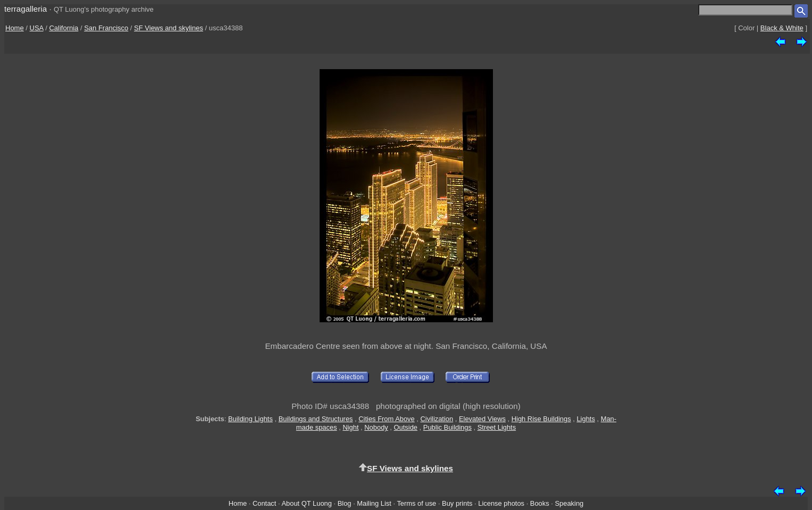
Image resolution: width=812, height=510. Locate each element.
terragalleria (26, 9)
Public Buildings (447, 427)
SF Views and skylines (169, 28)
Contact (264, 503)
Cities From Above (386, 419)
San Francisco (106, 28)
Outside (406, 427)
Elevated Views (482, 419)
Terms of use (416, 503)
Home (15, 28)
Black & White (782, 28)
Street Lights (497, 427)
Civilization (437, 419)
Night (350, 427)
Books (540, 503)
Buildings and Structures (316, 419)
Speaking (569, 503)
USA (37, 28)
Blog (345, 503)
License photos (501, 503)
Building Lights (250, 419)
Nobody (376, 427)
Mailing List (374, 503)
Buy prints (457, 503)
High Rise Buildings (541, 419)
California (64, 28)
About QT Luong (306, 503)
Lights (585, 419)
